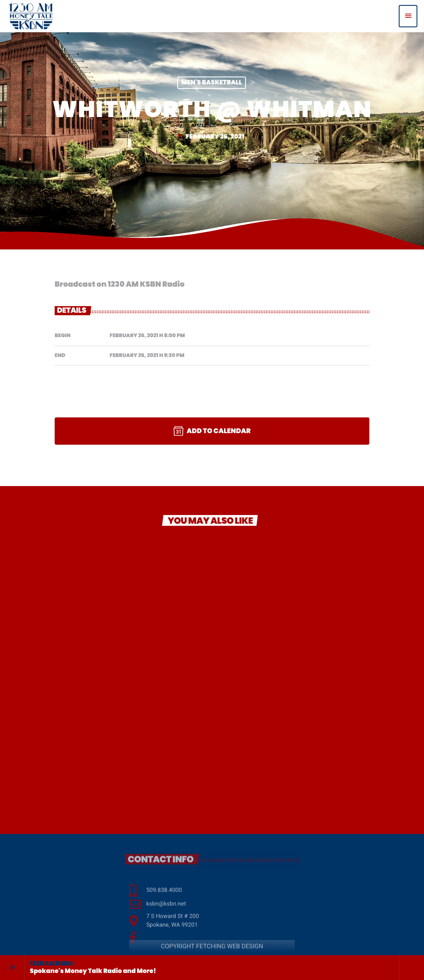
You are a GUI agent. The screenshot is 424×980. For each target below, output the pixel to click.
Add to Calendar (212, 431)
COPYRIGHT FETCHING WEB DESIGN (212, 953)
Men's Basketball (212, 83)
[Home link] (31, 16)
